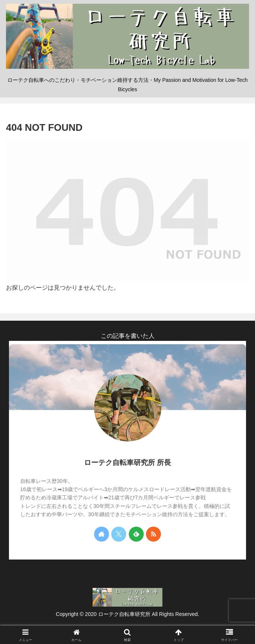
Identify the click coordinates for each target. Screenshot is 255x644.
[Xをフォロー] (119, 534)
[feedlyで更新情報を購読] (136, 534)
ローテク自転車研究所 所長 (127, 463)
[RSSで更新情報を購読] (153, 534)
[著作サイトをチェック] (102, 534)
